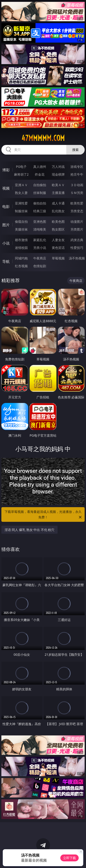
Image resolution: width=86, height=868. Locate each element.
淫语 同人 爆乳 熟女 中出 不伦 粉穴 (30, 530)
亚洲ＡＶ (21, 185)
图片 (6, 225)
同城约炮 (21, 258)
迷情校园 (21, 248)
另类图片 (77, 229)
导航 (6, 261)
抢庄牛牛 (77, 174)
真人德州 (40, 167)
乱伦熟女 (58, 211)
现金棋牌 (58, 174)
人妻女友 (58, 240)
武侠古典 (77, 240)
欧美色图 (58, 222)
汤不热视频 (77, 258)
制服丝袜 (21, 211)
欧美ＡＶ (58, 185)
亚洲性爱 (21, 203)
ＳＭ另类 (77, 193)
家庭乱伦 (40, 240)
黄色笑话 (58, 248)
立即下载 (69, 858)
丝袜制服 (40, 193)
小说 (6, 243)
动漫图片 (77, 222)
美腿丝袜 (21, 229)
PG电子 (21, 167)
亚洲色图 (40, 222)
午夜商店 (40, 258)
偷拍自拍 (40, 203)
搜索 (75, 150)
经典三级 (40, 211)
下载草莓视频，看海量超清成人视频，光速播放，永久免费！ (44, 515)
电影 (6, 207)
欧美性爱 (77, 203)
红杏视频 (21, 266)
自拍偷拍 (40, 185)
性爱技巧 (77, 248)
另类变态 (77, 211)
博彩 (6, 170)
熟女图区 (58, 229)
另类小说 (40, 248)
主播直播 (58, 193)
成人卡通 (58, 203)
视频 (6, 188)
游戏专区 (77, 167)
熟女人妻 (21, 193)
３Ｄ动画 (77, 185)
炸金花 (40, 174)
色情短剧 (40, 266)
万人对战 (58, 167)
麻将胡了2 (21, 174)
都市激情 (21, 240)
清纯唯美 (40, 229)
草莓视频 (58, 258)
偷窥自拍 (21, 222)
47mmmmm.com (43, 138)
